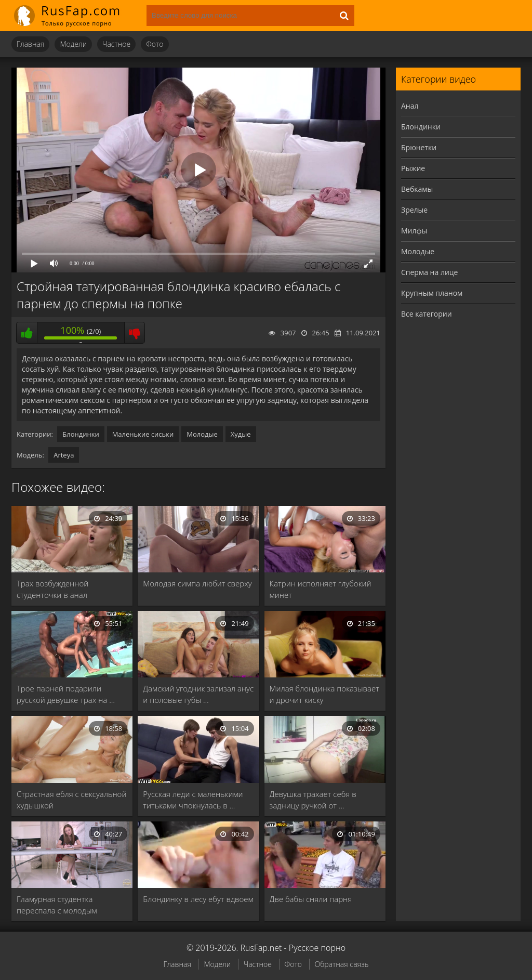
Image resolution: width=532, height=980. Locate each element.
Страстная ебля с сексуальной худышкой (71, 800)
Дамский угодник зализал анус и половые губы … (198, 694)
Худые (241, 434)
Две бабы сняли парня (311, 899)
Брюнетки (419, 147)
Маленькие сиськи (143, 434)
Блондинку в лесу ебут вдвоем (198, 899)
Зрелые (414, 210)
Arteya (64, 455)
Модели (73, 44)
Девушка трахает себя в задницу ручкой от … (313, 800)
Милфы (414, 231)
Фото (155, 44)
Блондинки (81, 434)
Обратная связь (342, 964)
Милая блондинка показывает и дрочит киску (324, 694)
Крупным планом (432, 293)
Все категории (427, 314)
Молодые (202, 434)
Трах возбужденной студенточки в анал (52, 589)
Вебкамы (417, 189)
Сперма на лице (429, 272)
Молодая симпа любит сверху (197, 583)
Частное (116, 44)
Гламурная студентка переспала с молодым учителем (57, 905)
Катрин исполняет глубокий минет (321, 589)
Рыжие (413, 168)
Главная (30, 44)
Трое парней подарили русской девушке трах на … (66, 694)
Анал (410, 106)
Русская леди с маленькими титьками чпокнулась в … (193, 800)
